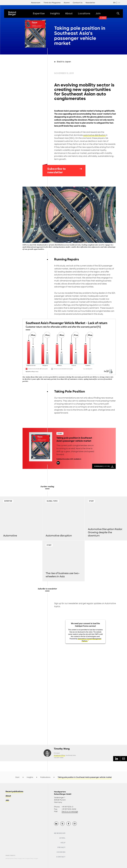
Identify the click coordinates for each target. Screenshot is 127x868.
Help (63, 843)
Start (17, 777)
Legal (62, 838)
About (8, 796)
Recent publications (14, 792)
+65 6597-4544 (59, 758)
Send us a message (70, 811)
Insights (30, 777)
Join (7, 800)
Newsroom (60, 833)
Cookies (61, 852)
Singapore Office (59, 755)
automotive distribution (95, 135)
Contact (61, 857)
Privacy (62, 847)
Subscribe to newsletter (65, 171)
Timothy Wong (62, 749)
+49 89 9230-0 (67, 807)
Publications (45, 777)
